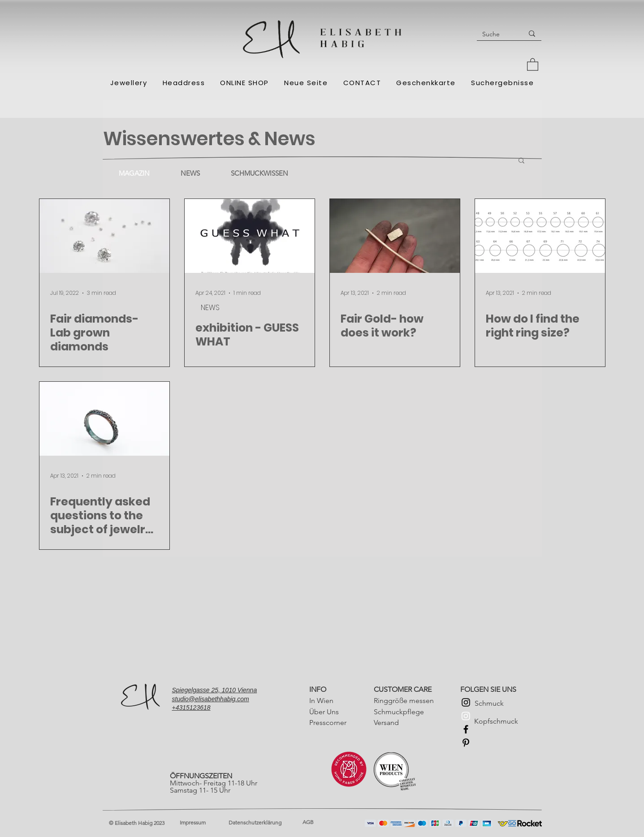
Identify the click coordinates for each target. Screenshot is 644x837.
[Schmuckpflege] (404, 712)
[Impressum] (204, 823)
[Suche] (493, 34)
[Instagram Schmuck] (466, 702)
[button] (533, 64)
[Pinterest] (466, 743)
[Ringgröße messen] (404, 701)
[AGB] (333, 822)
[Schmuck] (505, 703)
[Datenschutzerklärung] (259, 823)
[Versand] (404, 723)
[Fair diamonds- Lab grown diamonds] (104, 236)
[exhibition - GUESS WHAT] (250, 236)
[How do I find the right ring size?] (540, 236)
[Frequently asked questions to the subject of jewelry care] (104, 419)
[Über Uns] (340, 712)
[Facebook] (466, 729)
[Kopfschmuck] (505, 722)
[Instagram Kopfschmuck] (466, 716)
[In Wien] (340, 701)
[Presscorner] (340, 723)
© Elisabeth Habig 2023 (137, 823)
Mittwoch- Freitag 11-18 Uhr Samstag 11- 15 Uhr (214, 783)
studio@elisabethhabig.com (211, 699)
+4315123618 (191, 708)
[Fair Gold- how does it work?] (395, 236)
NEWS (210, 308)
